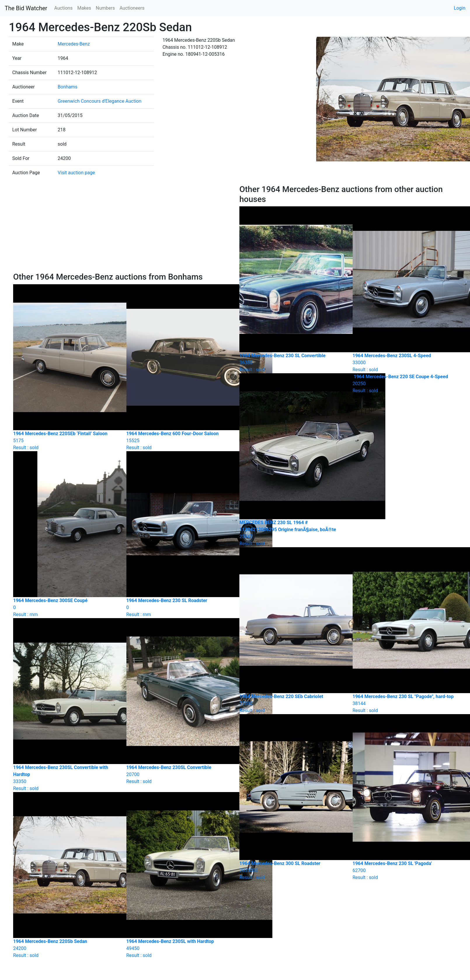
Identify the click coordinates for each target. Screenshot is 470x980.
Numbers (105, 8)
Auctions (63, 8)
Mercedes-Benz (74, 44)
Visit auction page (76, 173)
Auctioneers (132, 8)
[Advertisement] (122, 228)
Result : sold (405, 384)
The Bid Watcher (26, 8)
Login (460, 8)
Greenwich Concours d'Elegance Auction (100, 101)
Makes (84, 8)
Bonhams (68, 87)
